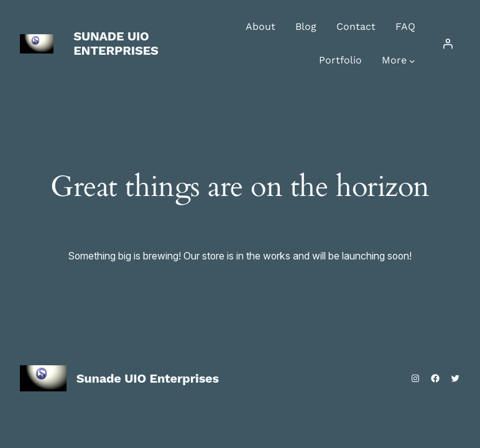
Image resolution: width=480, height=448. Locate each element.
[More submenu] (412, 61)
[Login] (448, 44)
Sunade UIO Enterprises (116, 43)
